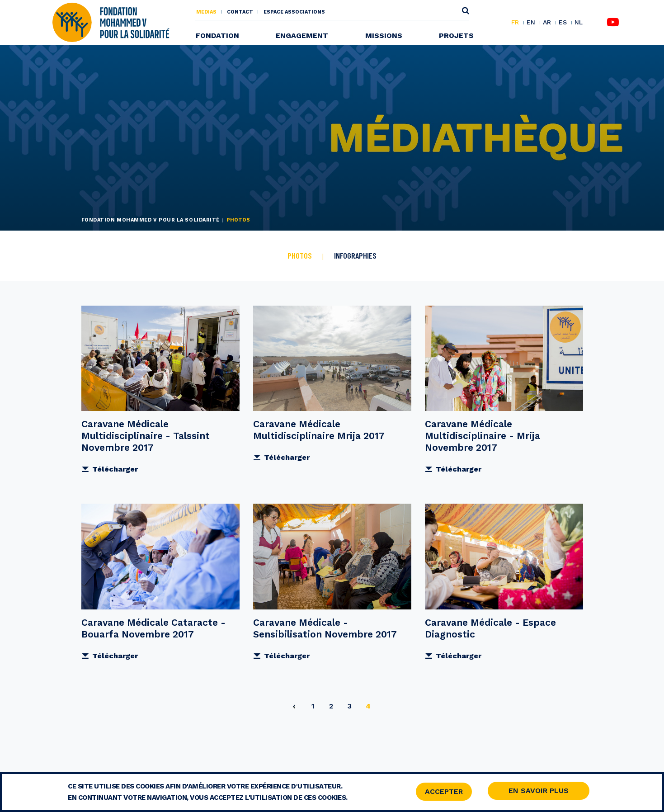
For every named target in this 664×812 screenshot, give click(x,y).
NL (579, 22)
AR (547, 23)
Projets (456, 35)
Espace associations (294, 12)
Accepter (444, 792)
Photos (300, 255)
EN (531, 23)
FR (515, 23)
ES (563, 23)
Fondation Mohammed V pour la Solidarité (151, 220)
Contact (240, 12)
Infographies (355, 255)
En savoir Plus (539, 791)
